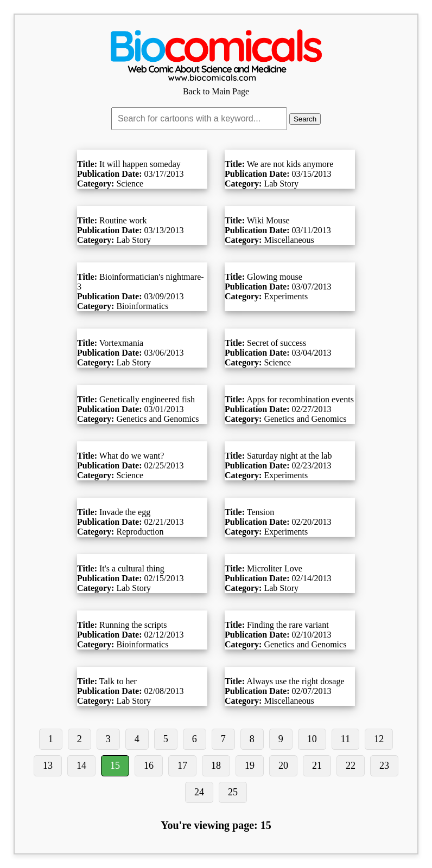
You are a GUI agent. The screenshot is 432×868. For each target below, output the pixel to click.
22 (351, 766)
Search (305, 119)
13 (48, 766)
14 (81, 766)
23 (384, 766)
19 (250, 766)
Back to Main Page (216, 86)
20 (283, 766)
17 (182, 766)
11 (345, 739)
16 (149, 766)
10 (312, 739)
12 (379, 739)
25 (233, 792)
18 (216, 766)
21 (317, 766)
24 (199, 792)
